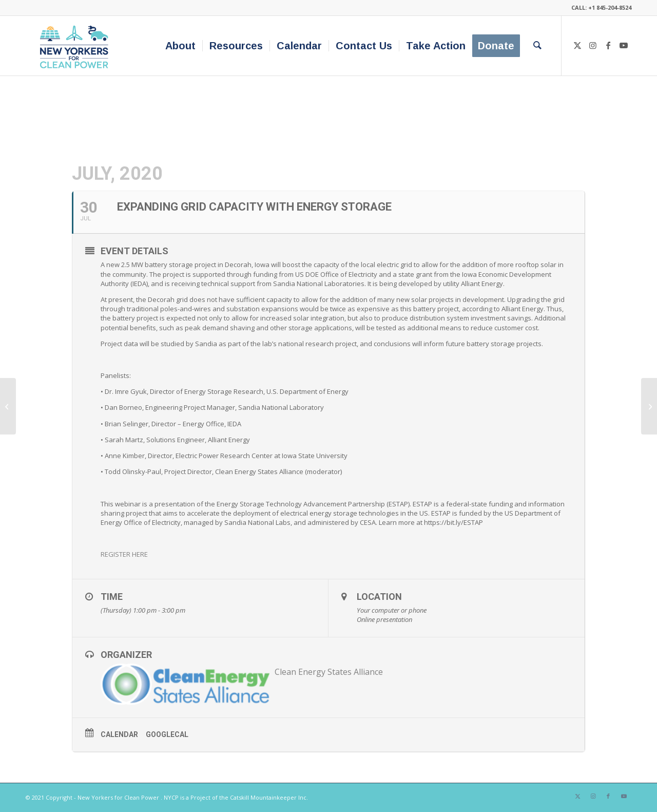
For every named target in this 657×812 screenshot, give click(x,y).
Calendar (119, 734)
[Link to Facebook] (608, 45)
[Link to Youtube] (624, 45)
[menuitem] (180, 46)
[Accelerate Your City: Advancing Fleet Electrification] (649, 406)
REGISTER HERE (124, 554)
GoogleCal (167, 734)
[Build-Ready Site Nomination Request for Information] (8, 406)
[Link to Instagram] (593, 45)
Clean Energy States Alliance (329, 672)
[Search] (537, 46)
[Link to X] (577, 45)
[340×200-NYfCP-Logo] (76, 46)
